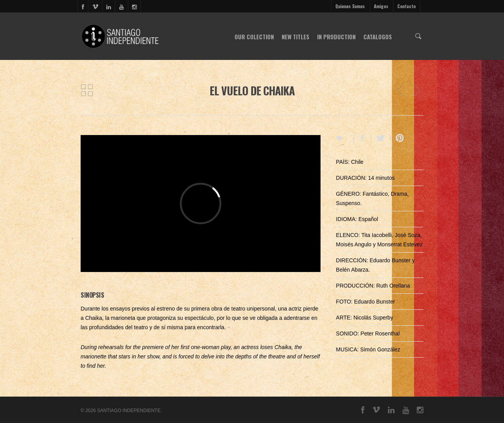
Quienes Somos (350, 6)
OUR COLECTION (254, 37)
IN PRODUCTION (336, 37)
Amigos (381, 6)
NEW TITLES (295, 37)
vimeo (95, 6)
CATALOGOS (378, 37)
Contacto (406, 6)
